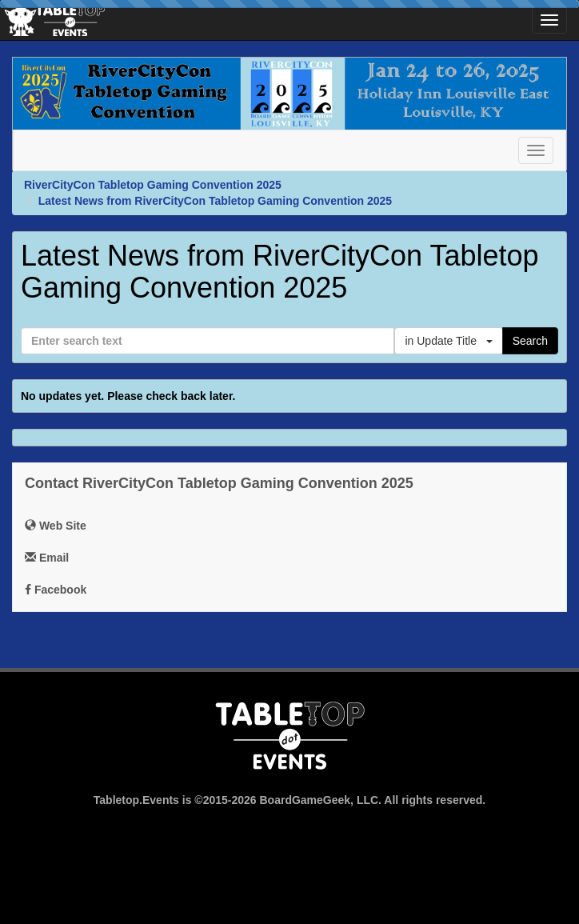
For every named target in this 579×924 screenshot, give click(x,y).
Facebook (56, 590)
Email (47, 558)
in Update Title (448, 341)
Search (530, 341)
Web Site (56, 526)
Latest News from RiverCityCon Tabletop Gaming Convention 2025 (215, 201)
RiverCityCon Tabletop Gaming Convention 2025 (153, 185)
